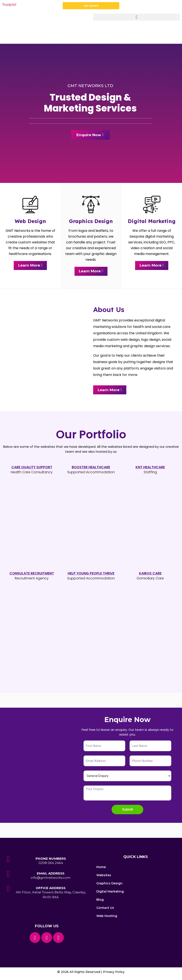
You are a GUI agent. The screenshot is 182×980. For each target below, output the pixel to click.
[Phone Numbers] (8, 860)
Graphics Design (109, 884)
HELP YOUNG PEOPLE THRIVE (91, 574)
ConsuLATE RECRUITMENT (32, 574)
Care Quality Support (32, 468)
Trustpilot (9, 5)
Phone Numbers (51, 859)
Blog (100, 900)
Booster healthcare (91, 468)
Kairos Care (150, 574)
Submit (128, 810)
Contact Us (105, 908)
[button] (136, 17)
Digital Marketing (110, 892)
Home (101, 868)
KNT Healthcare (150, 468)
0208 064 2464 (51, 863)
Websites (104, 876)
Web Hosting (107, 917)
